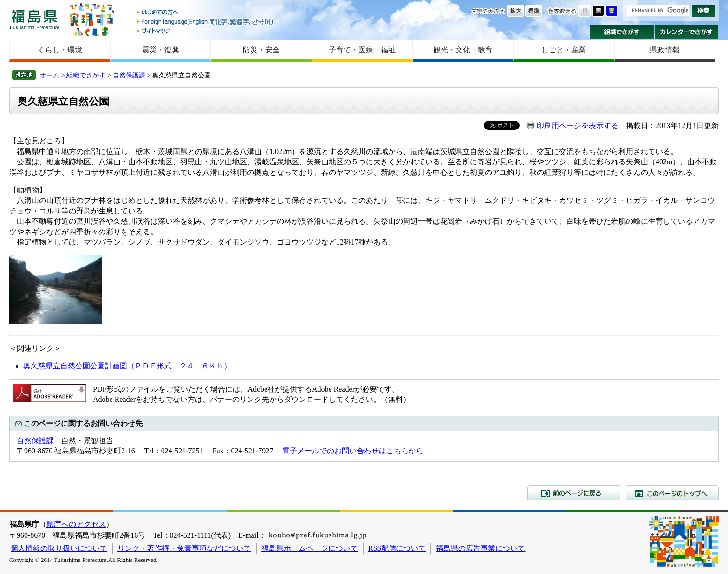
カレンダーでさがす (687, 32)
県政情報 (665, 50)
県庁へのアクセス (76, 524)
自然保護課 (129, 75)
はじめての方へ (206, 13)
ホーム (50, 75)
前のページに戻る (574, 493)
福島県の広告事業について (481, 548)
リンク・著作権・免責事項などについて (184, 548)
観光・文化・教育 (463, 50)
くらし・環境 (60, 50)
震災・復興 (161, 50)
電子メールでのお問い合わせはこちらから (353, 451)
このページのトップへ (672, 493)
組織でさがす (622, 32)
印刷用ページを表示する (578, 126)
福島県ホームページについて (310, 548)
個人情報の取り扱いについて (59, 548)
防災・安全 (261, 50)
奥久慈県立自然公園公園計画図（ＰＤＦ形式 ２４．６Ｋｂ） (127, 366)
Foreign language (206, 22)
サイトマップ (206, 30)
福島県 (35, 19)
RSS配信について (397, 548)
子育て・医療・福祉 (362, 50)
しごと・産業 (564, 50)
